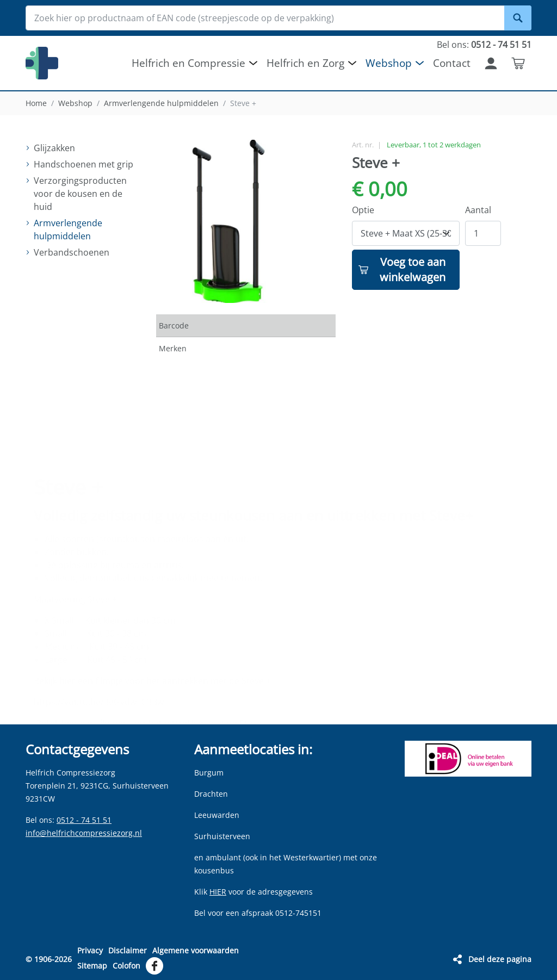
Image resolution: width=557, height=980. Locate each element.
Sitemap (92, 966)
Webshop (75, 103)
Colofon (126, 966)
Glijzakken (54, 148)
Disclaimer (128, 950)
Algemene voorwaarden (196, 950)
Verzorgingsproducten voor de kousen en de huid (80, 194)
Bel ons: (484, 45)
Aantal (478, 210)
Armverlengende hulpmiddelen (161, 103)
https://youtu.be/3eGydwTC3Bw (99, 672)
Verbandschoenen (72, 252)
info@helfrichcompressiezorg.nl (84, 833)
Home (36, 103)
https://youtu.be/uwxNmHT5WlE (100, 715)
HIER (218, 892)
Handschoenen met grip (83, 164)
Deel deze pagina (500, 959)
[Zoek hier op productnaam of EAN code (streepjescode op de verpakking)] (278, 18)
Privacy (90, 950)
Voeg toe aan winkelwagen (413, 269)
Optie (363, 210)
